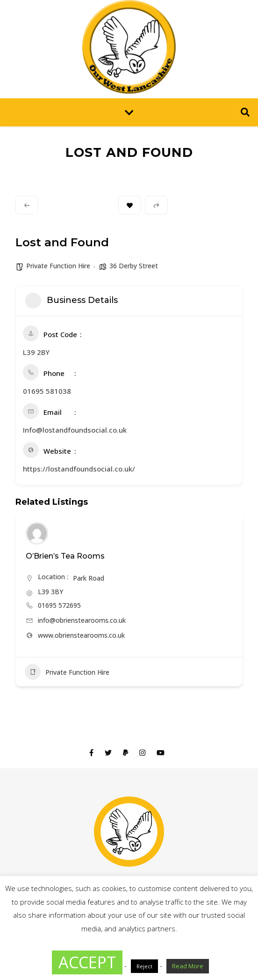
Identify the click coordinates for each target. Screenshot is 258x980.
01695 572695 (59, 605)
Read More (188, 966)
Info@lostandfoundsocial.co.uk (75, 430)
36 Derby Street (134, 266)
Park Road (89, 578)
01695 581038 (47, 391)
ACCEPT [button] (87, 962)
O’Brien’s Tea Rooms (65, 556)
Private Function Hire (58, 266)
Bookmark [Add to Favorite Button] (130, 205)
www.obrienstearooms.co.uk (81, 635)
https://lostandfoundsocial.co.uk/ (79, 469)
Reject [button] (144, 966)
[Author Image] (37, 533)
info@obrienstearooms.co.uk (82, 620)
